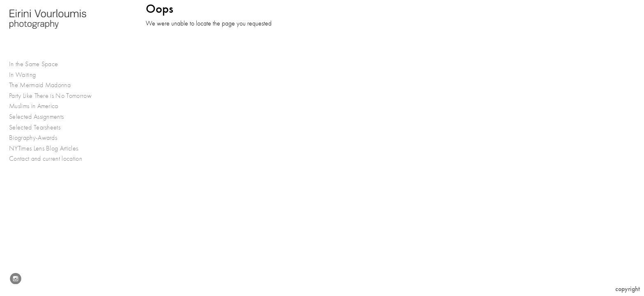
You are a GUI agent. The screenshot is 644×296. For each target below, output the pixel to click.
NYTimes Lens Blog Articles (44, 148)
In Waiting (27, 75)
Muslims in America (38, 106)
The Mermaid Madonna (40, 85)
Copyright (628, 289)
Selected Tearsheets (35, 127)
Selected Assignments (41, 117)
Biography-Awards (33, 138)
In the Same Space (33, 64)
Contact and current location (46, 159)
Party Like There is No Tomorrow (50, 96)
